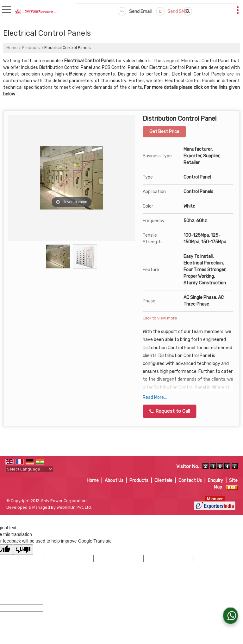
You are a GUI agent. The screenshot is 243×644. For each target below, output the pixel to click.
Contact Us (190, 480)
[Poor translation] (23, 550)
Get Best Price (164, 132)
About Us (114, 480)
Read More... (155, 397)
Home (12, 48)
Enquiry (215, 480)
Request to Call (170, 411)
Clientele (163, 480)
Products (31, 48)
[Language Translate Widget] (29, 469)
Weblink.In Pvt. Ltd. (74, 507)
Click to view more (160, 318)
